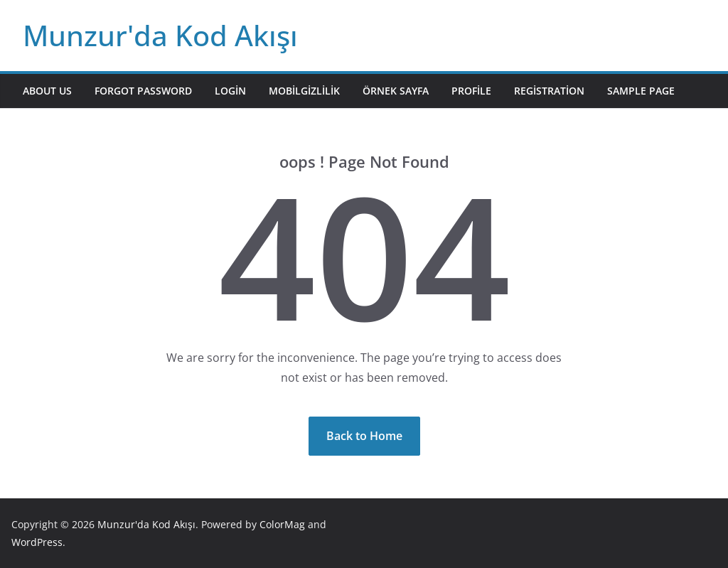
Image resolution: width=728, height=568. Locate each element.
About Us (47, 91)
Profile (471, 91)
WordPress (37, 542)
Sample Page (641, 91)
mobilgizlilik (304, 91)
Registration (549, 91)
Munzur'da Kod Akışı (160, 35)
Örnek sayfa (396, 91)
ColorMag (282, 524)
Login (230, 91)
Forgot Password (143, 91)
